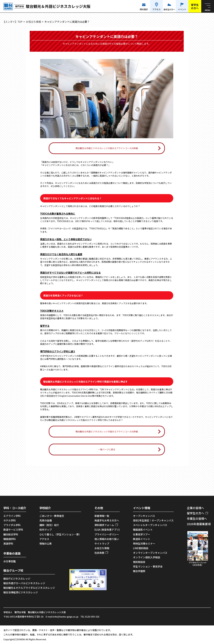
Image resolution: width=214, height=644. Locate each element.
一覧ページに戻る (107, 449)
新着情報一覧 (102, 516)
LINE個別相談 (141, 548)
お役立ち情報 (33, 22)
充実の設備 (46, 520)
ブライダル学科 (12, 525)
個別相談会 (139, 562)
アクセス (44, 539)
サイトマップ (102, 543)
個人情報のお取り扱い (107, 539)
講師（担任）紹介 (49, 525)
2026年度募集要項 (199, 524)
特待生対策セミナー (144, 543)
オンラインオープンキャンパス (150, 553)
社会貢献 (99, 553)
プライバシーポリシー (107, 534)
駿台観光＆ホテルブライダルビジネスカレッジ (29, 588)
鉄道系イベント (142, 539)
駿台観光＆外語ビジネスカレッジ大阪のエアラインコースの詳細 (107, 148)
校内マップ (46, 529)
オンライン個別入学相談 (147, 557)
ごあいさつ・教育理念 (52, 516)
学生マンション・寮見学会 (148, 566)
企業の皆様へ (195, 508)
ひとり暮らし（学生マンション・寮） (60, 534)
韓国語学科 (10, 539)
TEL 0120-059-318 (90, 617)
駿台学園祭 (139, 571)
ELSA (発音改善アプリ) (107, 529)
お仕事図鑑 (10, 561)
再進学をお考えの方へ (107, 520)
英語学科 (8, 543)
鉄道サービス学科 (13, 529)
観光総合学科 (11, 534)
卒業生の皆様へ (197, 518)
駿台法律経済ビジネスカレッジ (21, 592)
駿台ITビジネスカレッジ (17, 578)
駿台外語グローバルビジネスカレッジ (24, 583)
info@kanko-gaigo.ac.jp (66, 617)
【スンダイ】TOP (12, 22)
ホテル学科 (10, 520)
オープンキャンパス (144, 516)
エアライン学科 (12, 516)
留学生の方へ (195, 513)
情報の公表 (46, 543)
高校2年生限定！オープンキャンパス (153, 520)
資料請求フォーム (104, 525)
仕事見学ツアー (142, 534)
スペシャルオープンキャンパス (150, 525)
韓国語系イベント (143, 529)
